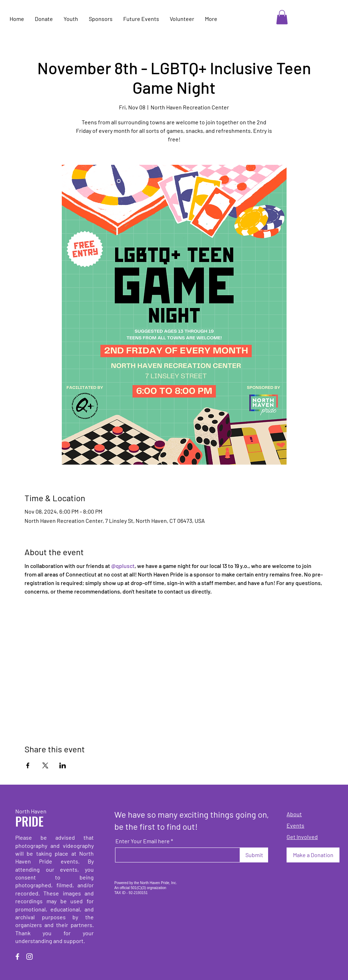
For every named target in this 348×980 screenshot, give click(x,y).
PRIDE (29, 821)
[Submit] (254, 855)
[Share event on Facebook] (28, 765)
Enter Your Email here (143, 841)
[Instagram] (29, 957)
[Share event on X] (45, 765)
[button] (282, 17)
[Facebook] (17, 957)
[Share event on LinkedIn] (63, 765)
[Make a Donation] (313, 855)
